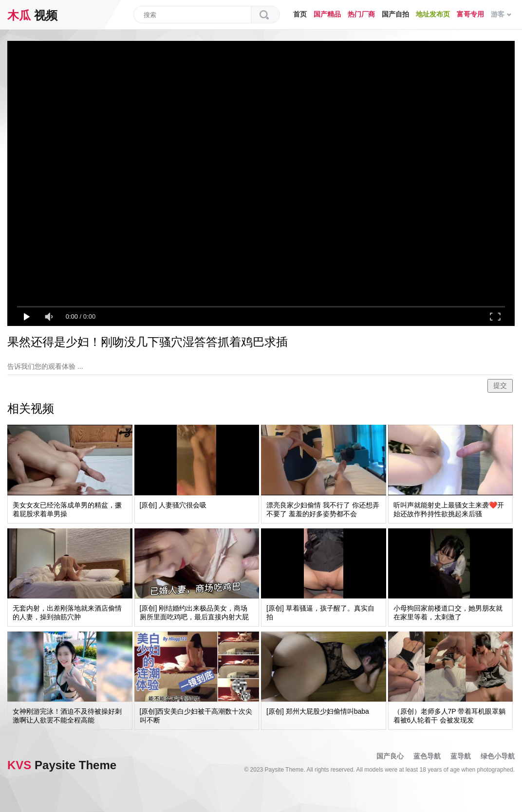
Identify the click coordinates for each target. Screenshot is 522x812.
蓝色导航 (427, 756)
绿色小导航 (498, 756)
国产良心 (390, 756)
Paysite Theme (62, 765)
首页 (300, 14)
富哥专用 (470, 14)
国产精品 (327, 14)
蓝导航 (461, 756)
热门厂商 (361, 14)
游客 (501, 14)
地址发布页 (433, 14)
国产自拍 (395, 14)
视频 (32, 15)
